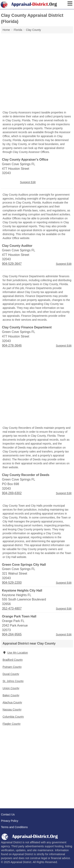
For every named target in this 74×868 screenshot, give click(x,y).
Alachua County (12, 702)
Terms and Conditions (14, 827)
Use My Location (15, 653)
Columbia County (13, 717)
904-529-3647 (12, 264)
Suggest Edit (28, 182)
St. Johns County (13, 681)
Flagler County (12, 724)
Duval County (11, 674)
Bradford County (13, 660)
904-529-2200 (12, 583)
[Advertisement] (37, 72)
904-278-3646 (12, 345)
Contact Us (8, 814)
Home (6, 30)
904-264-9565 (12, 634)
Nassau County (12, 710)
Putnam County (12, 667)
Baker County (11, 695)
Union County (11, 688)
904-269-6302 (12, 493)
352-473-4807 (12, 608)
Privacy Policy (10, 821)
